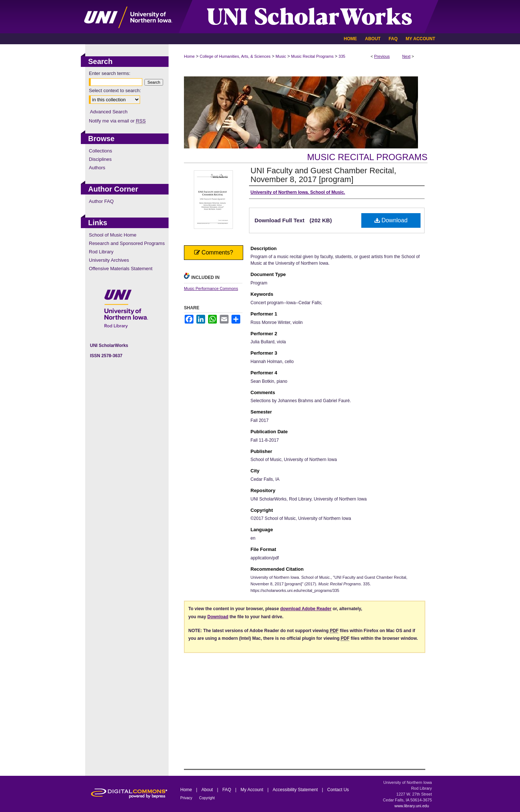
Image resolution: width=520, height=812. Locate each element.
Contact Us (338, 790)
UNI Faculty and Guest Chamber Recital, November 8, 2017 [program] (323, 175)
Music (281, 56)
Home (189, 56)
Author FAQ (101, 201)
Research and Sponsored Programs (127, 243)
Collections (101, 151)
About (208, 790)
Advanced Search (109, 112)
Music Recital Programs (312, 56)
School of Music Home (113, 235)
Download (391, 220)
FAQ (227, 790)
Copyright (207, 798)
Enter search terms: (110, 73)
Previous (382, 56)
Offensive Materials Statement (121, 269)
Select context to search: (115, 90)
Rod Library (101, 252)
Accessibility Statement (296, 790)
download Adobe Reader (306, 609)
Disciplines (100, 159)
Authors (97, 168)
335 (342, 56)
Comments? (214, 252)
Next (406, 56)
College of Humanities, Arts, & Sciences (235, 56)
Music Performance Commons (211, 288)
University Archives (109, 260)
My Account (253, 790)
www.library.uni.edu (412, 806)
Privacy (187, 798)
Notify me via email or (117, 121)
